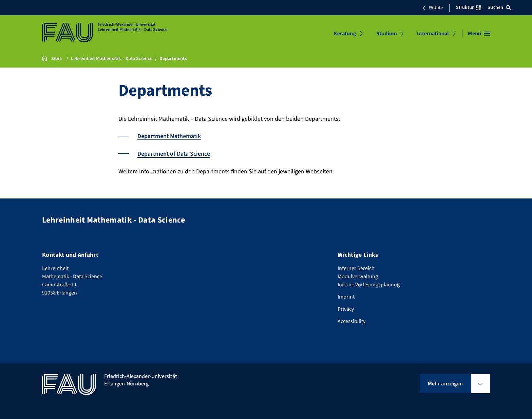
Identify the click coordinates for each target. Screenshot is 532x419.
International (433, 34)
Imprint (346, 296)
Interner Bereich (356, 268)
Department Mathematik (170, 136)
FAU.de (433, 8)
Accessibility (351, 321)
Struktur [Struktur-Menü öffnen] (469, 7)
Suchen (499, 7)
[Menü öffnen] (479, 34)
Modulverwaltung (358, 276)
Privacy (346, 308)
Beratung (345, 34)
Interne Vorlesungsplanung (369, 284)
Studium (387, 34)
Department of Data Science (174, 154)
